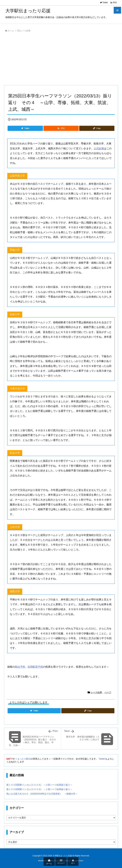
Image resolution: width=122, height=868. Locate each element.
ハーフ (108, 692)
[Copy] (97, 128)
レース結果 (25, 31)
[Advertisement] (61, 60)
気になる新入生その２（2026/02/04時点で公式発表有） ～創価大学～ (42, 794)
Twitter (102, 759)
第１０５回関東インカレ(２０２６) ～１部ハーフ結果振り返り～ (39, 789)
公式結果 (99, 148)
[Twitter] (25, 128)
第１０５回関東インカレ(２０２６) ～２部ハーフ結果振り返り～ (39, 785)
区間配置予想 (35, 667)
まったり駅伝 (24, 759)
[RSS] (61, 128)
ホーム (11, 31)
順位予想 (20, 667)
